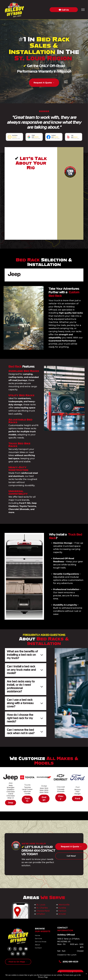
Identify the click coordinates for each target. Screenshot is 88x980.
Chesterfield (43, 911)
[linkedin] (13, 954)
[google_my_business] (24, 954)
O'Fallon (41, 914)
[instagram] (20, 949)
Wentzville (64, 905)
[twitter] (15, 949)
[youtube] (26, 949)
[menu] (83, 10)
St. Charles (42, 908)
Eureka (62, 908)
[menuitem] (43, 935)
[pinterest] (18, 954)
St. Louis (41, 905)
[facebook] (9, 949)
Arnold (62, 914)
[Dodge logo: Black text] (44, 275)
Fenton (62, 911)
